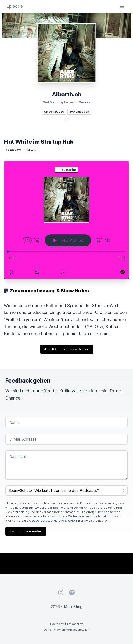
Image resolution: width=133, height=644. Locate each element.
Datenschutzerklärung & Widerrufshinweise (63, 521)
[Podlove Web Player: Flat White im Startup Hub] (66, 220)
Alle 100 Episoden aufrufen (67, 349)
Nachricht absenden (26, 531)
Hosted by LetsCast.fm (67, 624)
